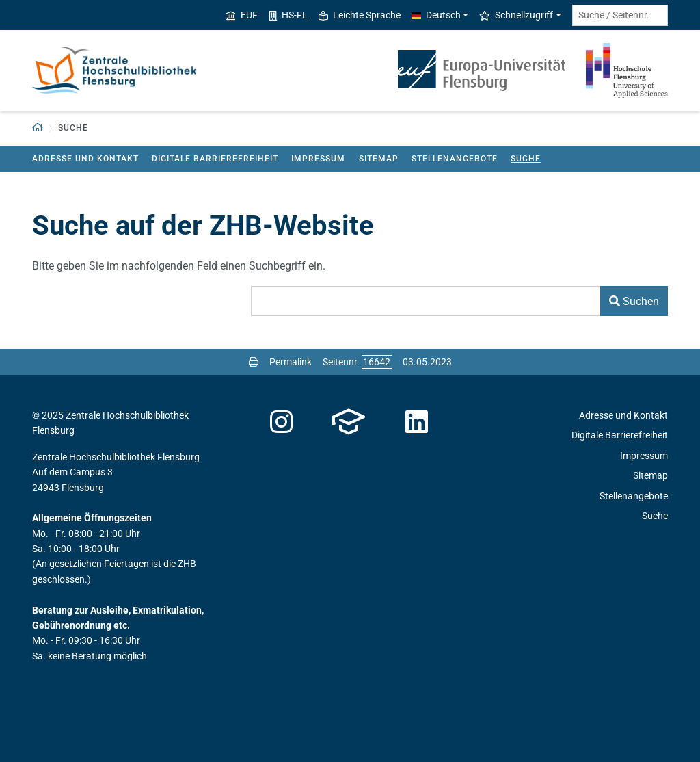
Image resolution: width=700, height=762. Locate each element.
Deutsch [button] (436, 15)
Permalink (291, 362)
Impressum (318, 159)
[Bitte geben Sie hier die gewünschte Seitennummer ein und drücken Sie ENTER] (377, 362)
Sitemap (379, 159)
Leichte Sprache (360, 15)
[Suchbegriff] (426, 301)
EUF (242, 15)
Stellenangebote (455, 159)
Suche (526, 159)
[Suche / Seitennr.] (620, 15)
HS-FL (288, 15)
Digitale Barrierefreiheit (215, 159)
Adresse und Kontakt (85, 159)
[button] (38, 128)
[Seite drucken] (254, 362)
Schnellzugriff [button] (516, 15)
